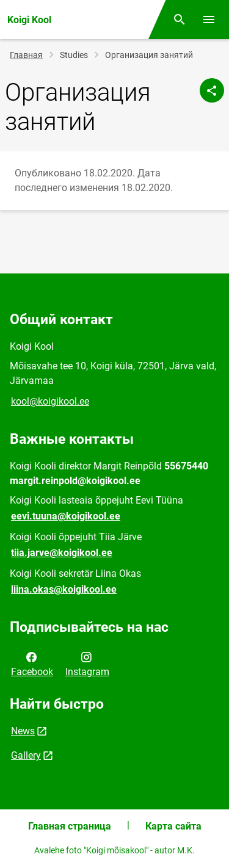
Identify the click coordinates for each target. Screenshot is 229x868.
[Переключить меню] (209, 20)
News (23, 731)
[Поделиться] (212, 90)
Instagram (87, 664)
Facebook (32, 664)
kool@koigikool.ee (50, 401)
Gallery (26, 755)
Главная (26, 55)
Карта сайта (173, 826)
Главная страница (70, 826)
